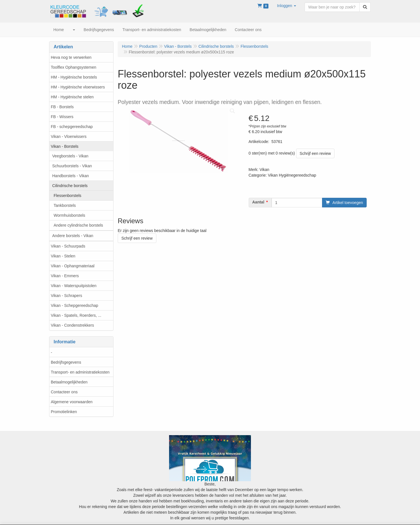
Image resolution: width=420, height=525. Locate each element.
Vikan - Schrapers (66, 296)
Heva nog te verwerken (71, 57)
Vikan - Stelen (63, 256)
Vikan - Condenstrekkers (72, 325)
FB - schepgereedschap (72, 127)
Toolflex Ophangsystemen (74, 67)
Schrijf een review (315, 153)
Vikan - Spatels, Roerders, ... (76, 315)
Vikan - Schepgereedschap (75, 305)
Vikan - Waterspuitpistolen (74, 286)
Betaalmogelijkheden (69, 382)
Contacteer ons (64, 392)
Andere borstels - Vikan (73, 236)
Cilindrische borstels (70, 186)
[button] (286, 6)
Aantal (258, 202)
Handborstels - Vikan (71, 176)
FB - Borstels (62, 107)
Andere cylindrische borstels (78, 225)
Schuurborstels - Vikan (72, 166)
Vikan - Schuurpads (68, 246)
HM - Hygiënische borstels (74, 77)
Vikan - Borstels (65, 146)
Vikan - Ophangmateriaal (73, 266)
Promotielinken (64, 412)
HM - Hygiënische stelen (72, 97)
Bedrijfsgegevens (66, 362)
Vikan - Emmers (65, 276)
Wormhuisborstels (69, 215)
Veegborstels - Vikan (70, 156)
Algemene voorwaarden (72, 402)
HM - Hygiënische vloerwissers (78, 87)
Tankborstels (65, 205)
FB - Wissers (62, 117)
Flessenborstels (67, 196)
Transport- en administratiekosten (80, 372)
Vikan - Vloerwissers (69, 136)
